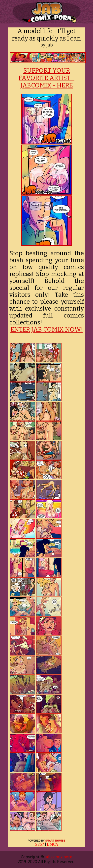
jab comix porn (58, 857)
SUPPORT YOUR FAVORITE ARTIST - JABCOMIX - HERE (46, 78)
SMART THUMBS (55, 841)
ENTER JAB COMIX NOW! (47, 330)
